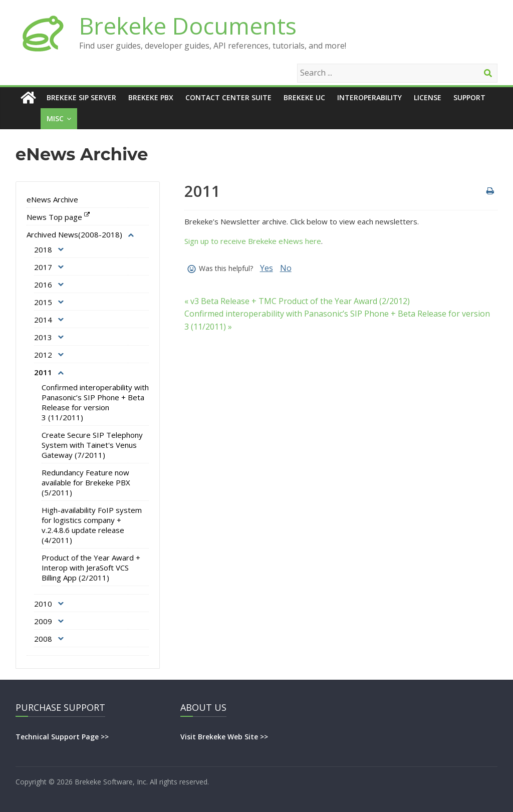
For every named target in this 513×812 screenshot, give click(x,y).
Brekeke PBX (151, 97)
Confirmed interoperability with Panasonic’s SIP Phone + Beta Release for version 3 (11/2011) (95, 402)
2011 (43, 372)
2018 (43, 249)
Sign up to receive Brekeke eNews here (253, 241)
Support (469, 97)
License (428, 97)
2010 (43, 604)
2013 (43, 337)
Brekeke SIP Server (81, 97)
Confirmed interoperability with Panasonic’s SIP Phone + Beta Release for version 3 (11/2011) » (337, 320)
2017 (43, 267)
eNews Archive (52, 199)
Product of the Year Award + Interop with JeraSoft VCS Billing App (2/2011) (91, 568)
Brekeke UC (304, 97)
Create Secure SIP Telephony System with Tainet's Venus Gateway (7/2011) (92, 445)
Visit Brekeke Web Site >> (224, 737)
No (286, 268)
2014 (43, 320)
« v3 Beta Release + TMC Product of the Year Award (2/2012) (297, 301)
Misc (55, 118)
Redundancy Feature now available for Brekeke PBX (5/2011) (86, 482)
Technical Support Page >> (62, 737)
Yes (267, 268)
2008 (43, 639)
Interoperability (369, 97)
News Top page (54, 217)
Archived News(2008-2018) (74, 234)
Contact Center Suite (228, 97)
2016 (43, 285)
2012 (43, 355)
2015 (43, 302)
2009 (43, 621)
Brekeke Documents (188, 26)
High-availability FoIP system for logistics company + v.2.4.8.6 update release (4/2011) (92, 525)
